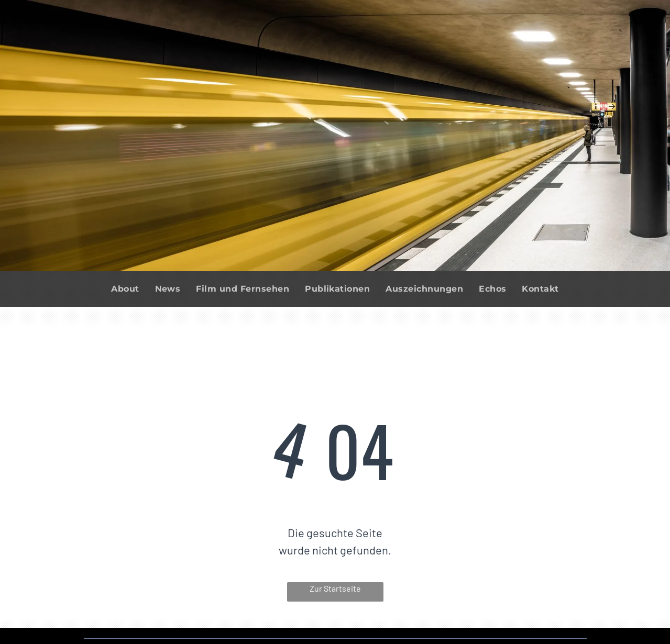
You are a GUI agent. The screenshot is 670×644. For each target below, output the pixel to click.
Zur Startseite (335, 588)
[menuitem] (125, 289)
